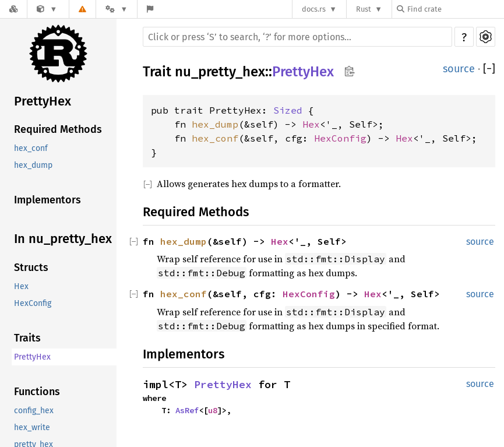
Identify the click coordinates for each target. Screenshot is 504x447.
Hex (21, 286)
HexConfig (33, 303)
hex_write (32, 427)
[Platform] (117, 9)
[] (489, 69)
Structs (31, 268)
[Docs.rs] (13, 9)
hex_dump (33, 165)
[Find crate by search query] (455, 9)
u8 (213, 410)
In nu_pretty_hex (63, 239)
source (459, 69)
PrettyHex (43, 101)
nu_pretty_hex (220, 72)
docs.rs (314, 9)
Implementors (47, 200)
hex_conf (31, 148)
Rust (364, 9)
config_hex (34, 411)
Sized (288, 110)
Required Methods (58, 129)
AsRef (187, 410)
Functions (37, 392)
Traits (27, 338)
